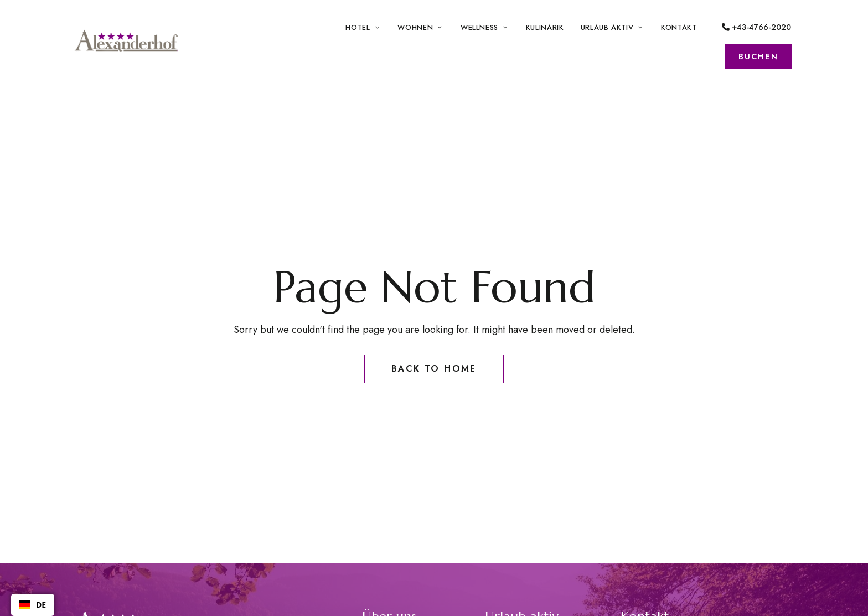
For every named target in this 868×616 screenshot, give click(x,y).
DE (33, 605)
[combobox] (33, 605)
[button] (758, 57)
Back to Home (434, 369)
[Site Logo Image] (127, 40)
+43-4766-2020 (757, 27)
